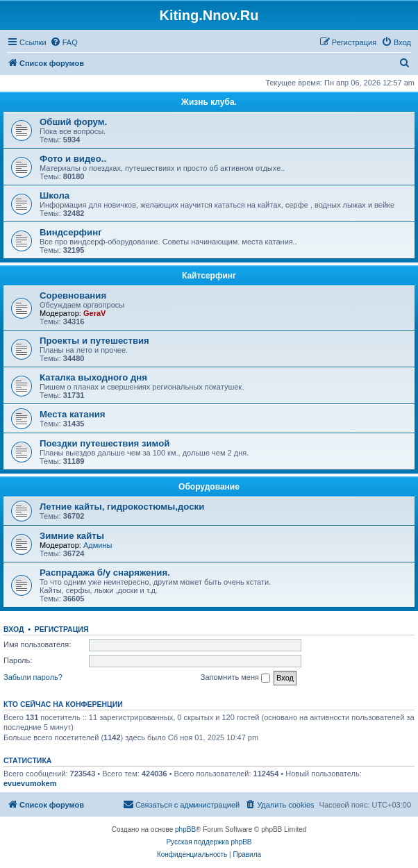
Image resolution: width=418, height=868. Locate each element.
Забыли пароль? (33, 677)
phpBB (185, 829)
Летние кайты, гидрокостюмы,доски (122, 507)
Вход (14, 629)
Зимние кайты (72, 536)
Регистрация (62, 629)
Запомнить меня (235, 678)
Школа (55, 195)
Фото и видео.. (73, 159)
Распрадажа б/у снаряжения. (105, 573)
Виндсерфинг (71, 232)
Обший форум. (73, 122)
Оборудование (209, 487)
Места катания (72, 414)
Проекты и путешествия (94, 341)
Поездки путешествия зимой (104, 443)
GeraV (94, 313)
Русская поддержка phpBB (209, 842)
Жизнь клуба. (209, 102)
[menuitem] (64, 42)
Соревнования (73, 295)
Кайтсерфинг (209, 276)
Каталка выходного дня (93, 377)
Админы (98, 545)
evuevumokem (30, 783)
